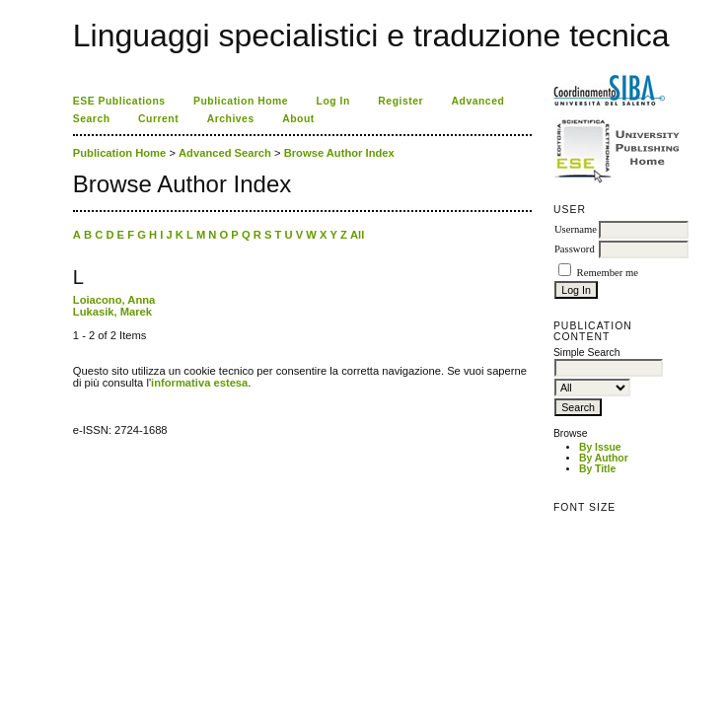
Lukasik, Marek (112, 312)
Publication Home (241, 101)
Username (576, 229)
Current (158, 119)
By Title (597, 469)
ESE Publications (119, 101)
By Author (604, 458)
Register (400, 101)
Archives (231, 119)
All (357, 235)
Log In (333, 101)
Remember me (608, 273)
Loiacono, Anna (114, 300)
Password (575, 249)
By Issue (600, 447)
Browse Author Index (339, 153)
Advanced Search (225, 153)
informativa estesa (199, 383)
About (298, 119)
